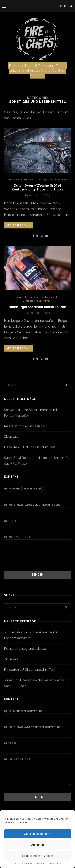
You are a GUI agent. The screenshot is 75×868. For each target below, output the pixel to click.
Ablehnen (37, 845)
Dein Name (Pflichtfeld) (37, 493)
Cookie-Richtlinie (22, 864)
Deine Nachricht (37, 539)
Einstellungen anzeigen (37, 856)
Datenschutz (41, 864)
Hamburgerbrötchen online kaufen (37, 307)
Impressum (56, 864)
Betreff (37, 525)
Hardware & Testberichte (20, 180)
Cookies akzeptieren (38, 834)
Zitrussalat (12, 437)
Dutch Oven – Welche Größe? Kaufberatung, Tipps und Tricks (37, 187)
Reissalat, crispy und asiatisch (26, 426)
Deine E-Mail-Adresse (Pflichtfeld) (37, 509)
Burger (19, 297)
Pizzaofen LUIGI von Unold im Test (30, 447)
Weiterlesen (19, 225)
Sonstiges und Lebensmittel (53, 180)
